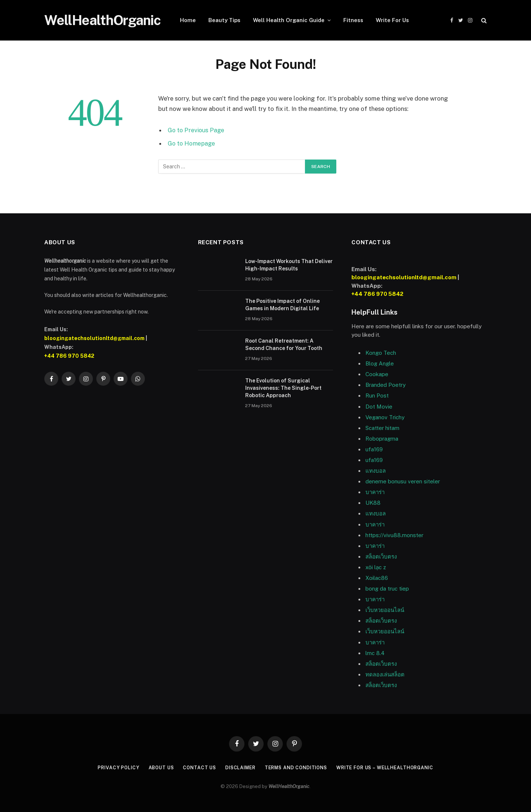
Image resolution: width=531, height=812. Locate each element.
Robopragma (382, 439)
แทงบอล (376, 471)
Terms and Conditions (297, 768)
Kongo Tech (381, 353)
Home (188, 20)
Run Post (377, 395)
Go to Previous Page (197, 130)
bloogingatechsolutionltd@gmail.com (94, 338)
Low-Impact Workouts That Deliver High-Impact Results (289, 265)
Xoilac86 (377, 578)
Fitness (353, 20)
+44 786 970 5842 (69, 356)
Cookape (377, 374)
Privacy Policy (109, 768)
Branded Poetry (386, 385)
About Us (154, 768)
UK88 (373, 503)
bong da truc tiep (387, 589)
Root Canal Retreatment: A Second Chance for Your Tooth (284, 344)
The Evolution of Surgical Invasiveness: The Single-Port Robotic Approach (283, 388)
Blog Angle (380, 363)
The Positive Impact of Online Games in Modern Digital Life (282, 305)
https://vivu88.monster (394, 535)
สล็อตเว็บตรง (381, 556)
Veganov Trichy (385, 417)
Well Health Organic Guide (289, 20)
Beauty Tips (224, 20)
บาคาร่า (375, 524)
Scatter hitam (382, 428)
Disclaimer (237, 768)
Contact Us (194, 768)
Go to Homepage (192, 143)
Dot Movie (379, 407)
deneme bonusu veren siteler (403, 481)
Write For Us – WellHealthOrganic (392, 768)
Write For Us (392, 20)
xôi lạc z (376, 567)
